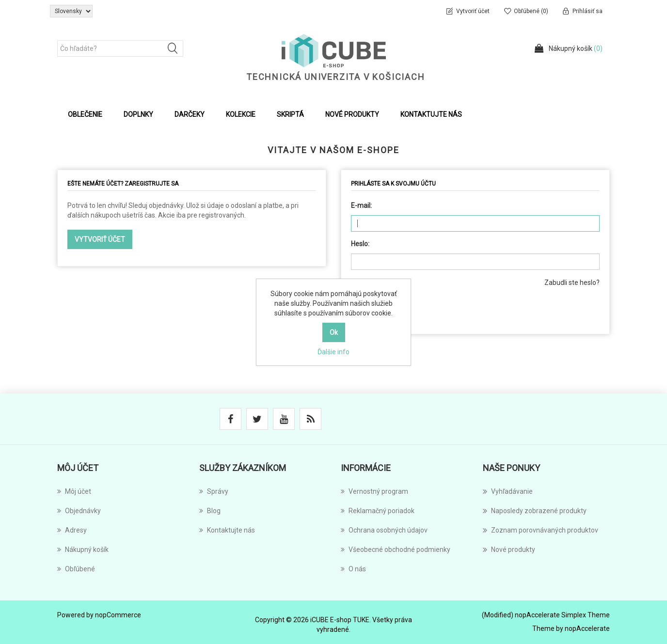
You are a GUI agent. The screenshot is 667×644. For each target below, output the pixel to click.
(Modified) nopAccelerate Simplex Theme (546, 615)
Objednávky (79, 511)
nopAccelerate (587, 628)
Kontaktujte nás (431, 114)
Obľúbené (76, 569)
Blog (210, 511)
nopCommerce (118, 615)
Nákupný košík (83, 550)
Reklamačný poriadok (378, 511)
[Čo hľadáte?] (120, 48)
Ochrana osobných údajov (384, 530)
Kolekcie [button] (241, 114)
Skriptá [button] (290, 114)
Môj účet (74, 491)
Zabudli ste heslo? (572, 283)
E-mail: (361, 205)
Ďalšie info (333, 352)
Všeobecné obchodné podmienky (396, 550)
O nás (353, 569)
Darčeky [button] (190, 114)
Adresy (72, 530)
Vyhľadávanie (508, 491)
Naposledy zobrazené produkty (535, 511)
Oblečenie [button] (85, 114)
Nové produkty (352, 114)
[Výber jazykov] (71, 11)
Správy (214, 491)
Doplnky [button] (138, 114)
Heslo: (360, 244)
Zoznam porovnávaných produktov (540, 530)
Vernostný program (374, 491)
